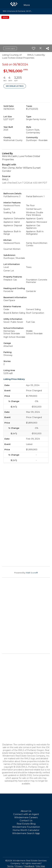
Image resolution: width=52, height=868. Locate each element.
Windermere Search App (26, 833)
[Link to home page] (14, 4)
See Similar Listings (15, 86)
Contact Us (26, 821)
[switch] (34, 48)
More (27, 5)
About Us (26, 811)
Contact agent (10, 48)
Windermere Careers (26, 817)
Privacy (19, 866)
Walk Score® (32, 573)
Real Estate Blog (26, 824)
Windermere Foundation (26, 827)
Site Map (40, 866)
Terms (10, 866)
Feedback (29, 866)
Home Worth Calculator (26, 830)
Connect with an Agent (26, 814)
